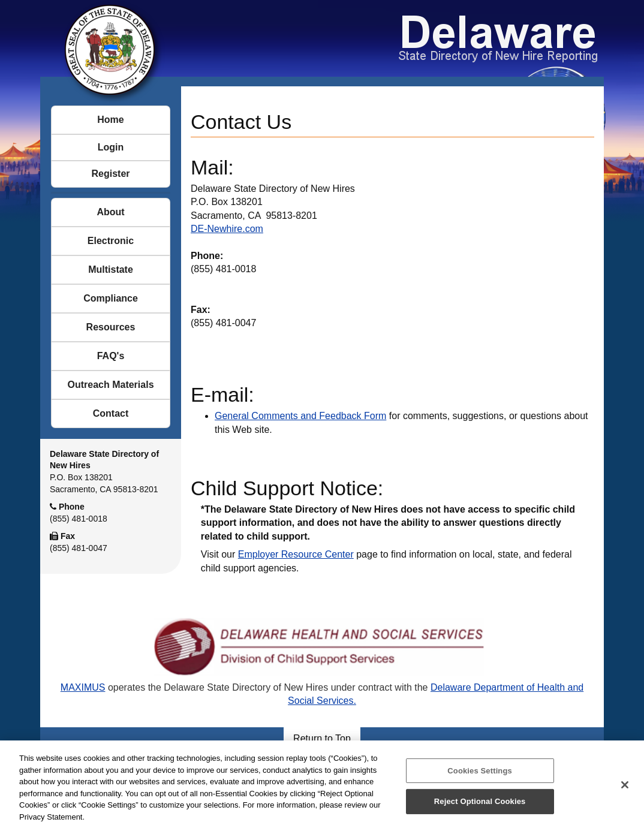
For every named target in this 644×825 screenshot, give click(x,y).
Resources (111, 327)
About (110, 212)
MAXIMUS (83, 687)
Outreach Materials (110, 385)
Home (110, 120)
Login (111, 147)
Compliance (111, 298)
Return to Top (322, 738)
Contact (111, 413)
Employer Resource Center (296, 554)
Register (110, 174)
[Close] (625, 788)
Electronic (111, 241)
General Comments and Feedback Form (300, 416)
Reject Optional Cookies (480, 806)
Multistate (111, 270)
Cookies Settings (480, 774)
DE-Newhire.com (227, 229)
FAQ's (111, 356)
